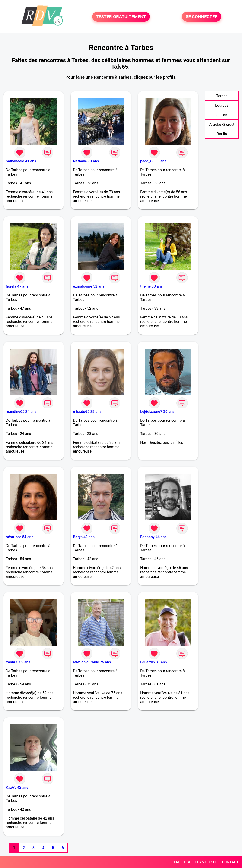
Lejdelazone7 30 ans (157, 412)
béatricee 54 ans (20, 537)
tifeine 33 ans (151, 286)
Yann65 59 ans (18, 662)
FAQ (177, 862)
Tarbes (222, 96)
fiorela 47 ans (17, 286)
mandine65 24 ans (21, 412)
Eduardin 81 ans (154, 662)
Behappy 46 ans (153, 537)
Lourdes (222, 105)
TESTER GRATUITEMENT (121, 17)
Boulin (222, 134)
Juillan (222, 115)
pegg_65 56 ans (153, 161)
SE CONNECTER (202, 17)
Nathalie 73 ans (86, 161)
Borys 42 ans (84, 537)
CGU (188, 862)
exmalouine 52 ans (89, 286)
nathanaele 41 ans (21, 161)
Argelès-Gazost (222, 124)
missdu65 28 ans (87, 412)
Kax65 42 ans (17, 787)
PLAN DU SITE (207, 862)
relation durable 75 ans (92, 662)
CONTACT (230, 862)
